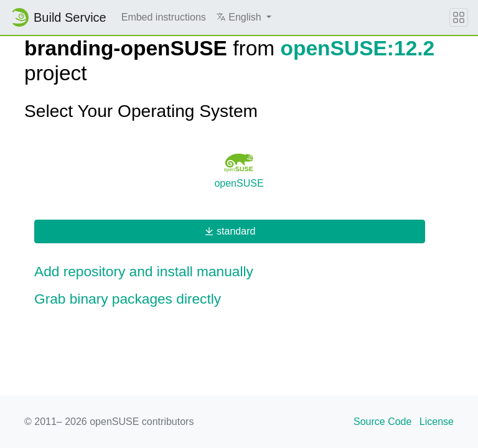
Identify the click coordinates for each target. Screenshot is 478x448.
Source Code (382, 422)
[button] (244, 17)
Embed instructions (164, 17)
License (437, 422)
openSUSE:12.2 (358, 48)
